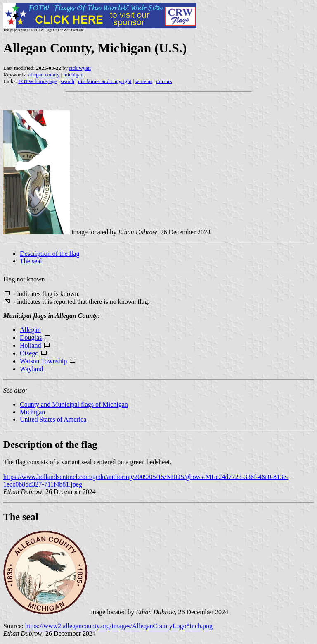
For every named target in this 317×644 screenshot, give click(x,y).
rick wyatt (80, 68)
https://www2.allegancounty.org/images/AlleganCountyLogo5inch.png (119, 626)
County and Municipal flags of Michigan (74, 404)
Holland (31, 345)
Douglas (31, 338)
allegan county (44, 75)
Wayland (31, 369)
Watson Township (43, 361)
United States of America (53, 419)
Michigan (32, 412)
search (67, 81)
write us (144, 81)
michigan (73, 75)
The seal (31, 261)
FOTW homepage (37, 81)
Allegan (30, 330)
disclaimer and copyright (105, 81)
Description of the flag (50, 254)
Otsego (29, 353)
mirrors (164, 81)
